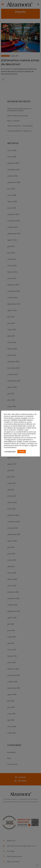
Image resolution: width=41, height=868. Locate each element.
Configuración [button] (10, 451)
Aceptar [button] (22, 452)
